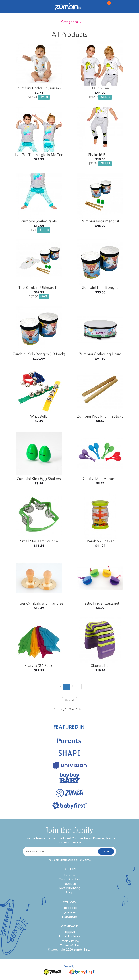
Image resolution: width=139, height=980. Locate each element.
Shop (69, 892)
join (106, 851)
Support (69, 932)
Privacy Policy (69, 941)
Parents (69, 875)
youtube (70, 912)
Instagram (69, 917)
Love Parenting (70, 888)
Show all (69, 700)
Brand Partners (69, 936)
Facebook (70, 908)
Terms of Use (69, 945)
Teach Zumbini (70, 879)
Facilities (70, 884)
